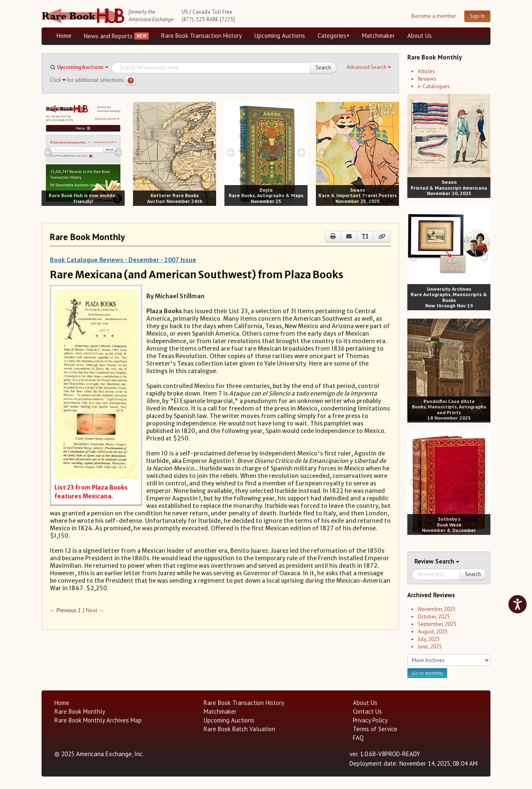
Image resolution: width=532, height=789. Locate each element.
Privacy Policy (370, 720)
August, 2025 (433, 632)
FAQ (358, 738)
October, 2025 (434, 617)
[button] (369, 67)
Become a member (434, 16)
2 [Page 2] (83, 610)
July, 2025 (429, 639)
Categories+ (334, 36)
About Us (420, 36)
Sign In (477, 16)
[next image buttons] (119, 152)
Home (64, 36)
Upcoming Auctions (280, 36)
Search (323, 68)
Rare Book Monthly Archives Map (98, 720)
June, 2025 (430, 647)
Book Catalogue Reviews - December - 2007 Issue (123, 260)
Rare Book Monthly (80, 711)
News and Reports (108, 36)
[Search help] (131, 80)
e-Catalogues (434, 86)
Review (425, 561)
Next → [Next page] (95, 610)
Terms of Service (375, 729)
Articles (426, 71)
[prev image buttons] (48, 152)
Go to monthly (427, 673)
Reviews (427, 79)
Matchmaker (378, 36)
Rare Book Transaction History (202, 36)
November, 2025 (437, 609)
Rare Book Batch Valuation (239, 729)
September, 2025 (437, 624)
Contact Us (367, 711)
